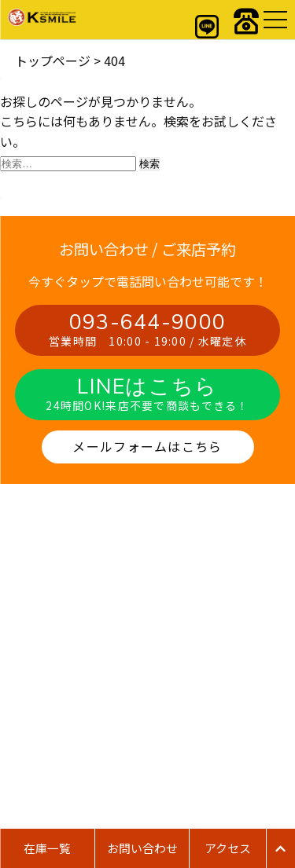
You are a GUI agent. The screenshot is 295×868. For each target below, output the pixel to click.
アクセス (228, 848)
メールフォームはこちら (147, 446)
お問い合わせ (142, 848)
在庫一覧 (47, 848)
